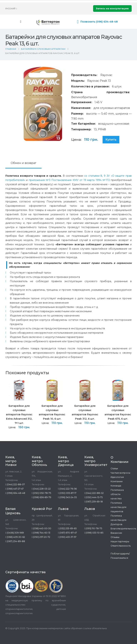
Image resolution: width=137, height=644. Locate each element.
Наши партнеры (120, 541)
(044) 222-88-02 (94, 493)
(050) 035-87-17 (67, 493)
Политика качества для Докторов (118, 520)
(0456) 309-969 (15, 533)
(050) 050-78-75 (41, 493)
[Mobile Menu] (21, 22)
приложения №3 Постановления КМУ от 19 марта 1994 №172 (69, 180)
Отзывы (115, 537)
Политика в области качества (117, 494)
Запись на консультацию (112, 8)
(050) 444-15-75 (94, 497)
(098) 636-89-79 (42, 497)
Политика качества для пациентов (118, 507)
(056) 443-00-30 (42, 528)
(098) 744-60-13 (41, 533)
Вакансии (116, 533)
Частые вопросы (120, 473)
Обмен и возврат (23, 163)
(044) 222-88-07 (15, 484)
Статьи (114, 469)
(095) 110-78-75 (93, 528)
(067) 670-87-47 (67, 533)
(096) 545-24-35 (67, 497)
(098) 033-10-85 (94, 533)
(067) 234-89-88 (15, 541)
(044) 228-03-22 (41, 489)
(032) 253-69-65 (67, 528)
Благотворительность (123, 529)
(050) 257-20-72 (41, 537)
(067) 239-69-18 (94, 502)
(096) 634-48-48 (15, 493)
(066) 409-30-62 (15, 537)
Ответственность (121, 546)
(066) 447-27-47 (14, 489)
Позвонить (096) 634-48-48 (99, 22)
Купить (111, 140)
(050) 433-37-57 (67, 537)
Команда (116, 486)
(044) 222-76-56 (67, 489)
